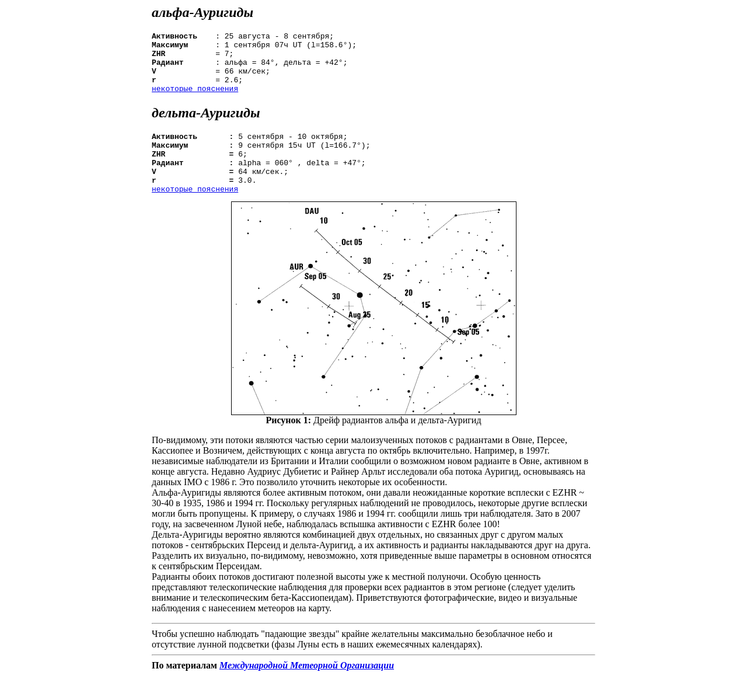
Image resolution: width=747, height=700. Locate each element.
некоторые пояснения (195, 100)
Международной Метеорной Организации (307, 690)
